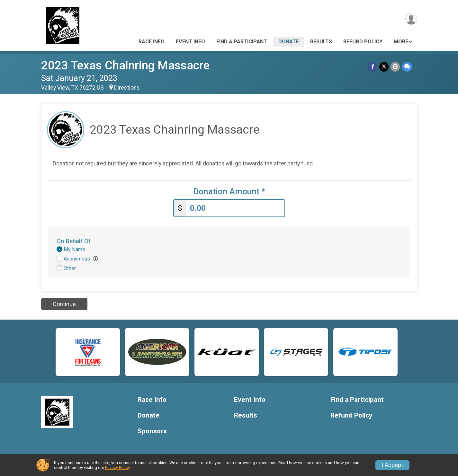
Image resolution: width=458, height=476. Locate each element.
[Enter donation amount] (235, 208)
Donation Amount (229, 192)
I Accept (392, 465)
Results (321, 42)
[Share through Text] (407, 67)
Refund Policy (363, 42)
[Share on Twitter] (384, 67)
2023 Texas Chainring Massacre (125, 65)
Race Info (152, 42)
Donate (289, 42)
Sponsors (152, 431)
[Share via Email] (395, 67)
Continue (64, 304)
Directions (127, 88)
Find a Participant (242, 42)
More (401, 42)
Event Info (190, 42)
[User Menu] (411, 19)
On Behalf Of (74, 241)
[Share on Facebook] (373, 67)
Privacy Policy (117, 467)
